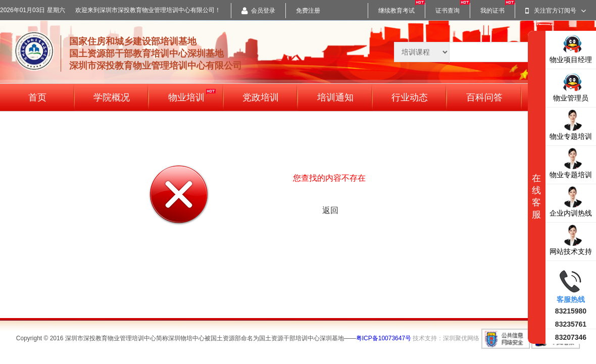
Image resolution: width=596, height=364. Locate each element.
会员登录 (258, 11)
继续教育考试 (396, 11)
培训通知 (335, 97)
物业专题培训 (571, 124)
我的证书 (492, 11)
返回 (330, 210)
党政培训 (261, 97)
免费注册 (308, 11)
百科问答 (484, 97)
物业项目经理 (571, 48)
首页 (37, 97)
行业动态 (410, 97)
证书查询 (448, 11)
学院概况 (112, 97)
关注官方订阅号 (556, 11)
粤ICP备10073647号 (384, 338)
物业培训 (192, 96)
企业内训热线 (571, 201)
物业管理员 (571, 86)
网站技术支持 (571, 240)
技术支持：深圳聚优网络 (446, 338)
